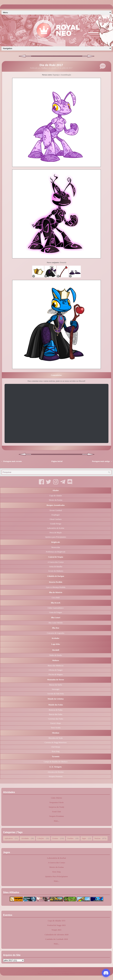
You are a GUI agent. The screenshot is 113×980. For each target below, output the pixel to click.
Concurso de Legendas (56, 633)
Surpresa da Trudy (57, 807)
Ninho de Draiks (56, 655)
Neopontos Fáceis (56, 802)
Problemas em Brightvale (56, 552)
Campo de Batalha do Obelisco (56, 762)
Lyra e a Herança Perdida (56, 587)
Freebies (70, 838)
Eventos (55, 838)
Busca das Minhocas (56, 666)
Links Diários (56, 798)
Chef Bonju (56, 747)
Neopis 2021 (57, 930)
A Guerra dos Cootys (56, 562)
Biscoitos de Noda (56, 738)
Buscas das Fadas (56, 714)
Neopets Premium (56, 776)
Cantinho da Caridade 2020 (56, 939)
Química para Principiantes (56, 537)
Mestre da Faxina (56, 500)
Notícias (97, 838)
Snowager (56, 689)
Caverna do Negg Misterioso (56, 742)
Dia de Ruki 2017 (51, 65)
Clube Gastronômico (56, 608)
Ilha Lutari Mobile (56, 623)
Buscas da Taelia (56, 685)
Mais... (56, 821)
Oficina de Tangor (56, 670)
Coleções (41, 838)
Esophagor (56, 515)
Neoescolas (56, 547)
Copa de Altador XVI (57, 921)
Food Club (57, 812)
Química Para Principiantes (57, 876)
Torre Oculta (56, 728)
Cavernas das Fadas (56, 719)
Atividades (25, 838)
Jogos (84, 838)
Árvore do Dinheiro (56, 571)
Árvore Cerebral (56, 510)
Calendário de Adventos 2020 (56, 935)
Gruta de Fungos (56, 612)
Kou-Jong (56, 751)
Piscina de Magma (56, 674)
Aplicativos (9, 838)
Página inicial (57, 461)
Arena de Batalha (56, 566)
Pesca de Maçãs (56, 532)
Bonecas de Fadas (56, 710)
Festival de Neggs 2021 (56, 925)
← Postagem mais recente (11, 461)
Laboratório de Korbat (56, 528)
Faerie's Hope (56, 723)
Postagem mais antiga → (102, 461)
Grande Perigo (56, 524)
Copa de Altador (56, 496)
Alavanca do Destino (56, 772)
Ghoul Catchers (56, 519)
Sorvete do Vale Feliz (56, 694)
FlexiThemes (49, 973)
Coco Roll (56, 598)
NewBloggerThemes (68, 973)
